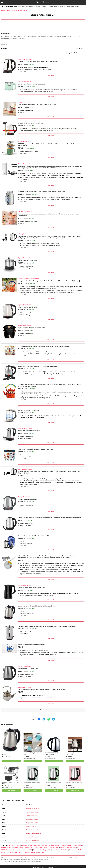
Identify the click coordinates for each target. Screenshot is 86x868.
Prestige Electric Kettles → (33, 812)
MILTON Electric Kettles (25, 428)
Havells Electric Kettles (25, 102)
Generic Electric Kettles (25, 687)
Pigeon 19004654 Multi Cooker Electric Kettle (32, 588)
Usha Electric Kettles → (33, 819)
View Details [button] (51, 75)
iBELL (30, 850)
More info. (39, 861)
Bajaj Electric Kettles (20, 6)
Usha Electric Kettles (60, 6)
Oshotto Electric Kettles (25, 164)
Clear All (79, 48)
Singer (42, 852)
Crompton (72, 850)
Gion (20, 850)
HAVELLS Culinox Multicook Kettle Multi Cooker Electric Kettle (37, 105)
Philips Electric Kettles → (33, 823)
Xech (11, 850)
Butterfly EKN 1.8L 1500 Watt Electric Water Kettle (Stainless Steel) (38, 62)
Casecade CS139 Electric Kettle (32, 782)
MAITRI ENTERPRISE (37, 848)
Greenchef (59, 850)
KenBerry (65, 850)
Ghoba (57, 845)
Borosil (20, 852)
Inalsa (33, 852)
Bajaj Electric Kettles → (33, 808)
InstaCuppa (43, 850)
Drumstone (36, 850)
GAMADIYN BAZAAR (48, 845)
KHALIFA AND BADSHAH (52, 848)
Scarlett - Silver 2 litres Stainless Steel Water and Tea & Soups (37, 536)
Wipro (37, 852)
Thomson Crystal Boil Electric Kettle (29, 410)
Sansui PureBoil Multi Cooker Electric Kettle (31, 84)
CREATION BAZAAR (66, 845)
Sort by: (68, 53)
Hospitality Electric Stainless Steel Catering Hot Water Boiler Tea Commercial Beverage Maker (47, 626)
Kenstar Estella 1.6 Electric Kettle (28, 669)
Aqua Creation (11, 845)
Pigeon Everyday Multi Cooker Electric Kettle (32, 328)
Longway (25, 850)
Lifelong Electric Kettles (25, 234)
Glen (8, 852)
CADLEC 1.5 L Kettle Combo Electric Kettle (31, 123)
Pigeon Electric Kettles (25, 258)
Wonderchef (27, 852)
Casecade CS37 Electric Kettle (74, 782)
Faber (49, 850)
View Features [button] (11, 761)
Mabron (16, 850)
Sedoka (3, 848)
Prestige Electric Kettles (33, 6)
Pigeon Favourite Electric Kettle (28, 260)
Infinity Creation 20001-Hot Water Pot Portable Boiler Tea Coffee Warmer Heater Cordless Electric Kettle (49, 518)
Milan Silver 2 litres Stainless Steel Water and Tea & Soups (36, 449)
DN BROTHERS (71, 848)
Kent (53, 850)
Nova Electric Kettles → (33, 837)
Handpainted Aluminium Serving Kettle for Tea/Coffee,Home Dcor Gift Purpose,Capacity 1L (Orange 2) (49, 281)
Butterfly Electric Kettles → (33, 833)
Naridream (25, 845)
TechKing (27, 848)
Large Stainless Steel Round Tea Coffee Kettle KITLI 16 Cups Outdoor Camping (42, 689)
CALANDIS (10, 848)
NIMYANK (63, 848)
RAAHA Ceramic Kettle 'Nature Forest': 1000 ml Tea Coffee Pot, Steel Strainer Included (44, 346)
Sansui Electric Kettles (24, 82)
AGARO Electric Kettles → (33, 841)
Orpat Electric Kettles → (33, 816)
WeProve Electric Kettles (25, 212)
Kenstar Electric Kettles (25, 666)
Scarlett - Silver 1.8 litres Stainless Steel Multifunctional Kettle (37, 606)
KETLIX (19, 845)
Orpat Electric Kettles (47, 6)
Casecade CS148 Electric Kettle (53, 782)
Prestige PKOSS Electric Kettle (27, 499)
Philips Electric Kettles (73, 6)
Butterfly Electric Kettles (25, 59)
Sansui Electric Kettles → (33, 826)
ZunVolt (16, 848)
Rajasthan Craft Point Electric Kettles (29, 279)
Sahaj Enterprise (77, 845)
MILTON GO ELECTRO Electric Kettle (29, 431)
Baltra (16, 852)
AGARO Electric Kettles (25, 142)
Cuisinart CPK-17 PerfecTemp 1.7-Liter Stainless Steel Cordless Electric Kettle (42, 192)
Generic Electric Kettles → (33, 830)
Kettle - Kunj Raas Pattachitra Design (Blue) (31, 644)
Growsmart (37, 845)
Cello (12, 852)
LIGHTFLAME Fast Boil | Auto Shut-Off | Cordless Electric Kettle (37, 366)
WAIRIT (31, 845)
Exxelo (21, 848)
